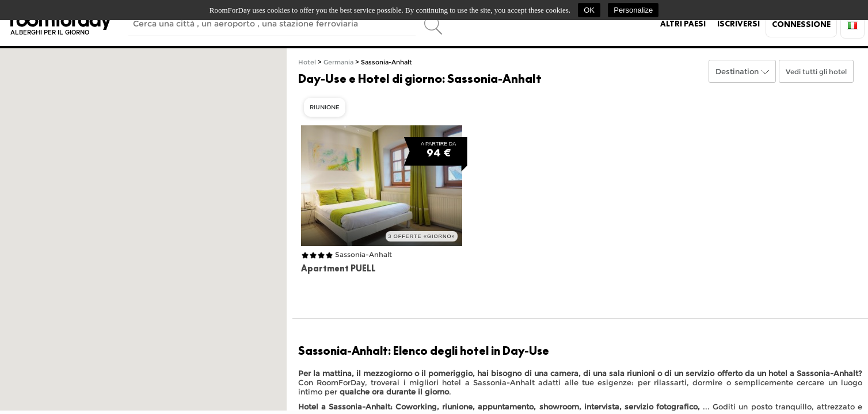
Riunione (325, 107)
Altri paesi (683, 24)
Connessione (801, 24)
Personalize (633, 10)
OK (589, 10)
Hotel (307, 62)
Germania (338, 62)
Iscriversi (738, 24)
